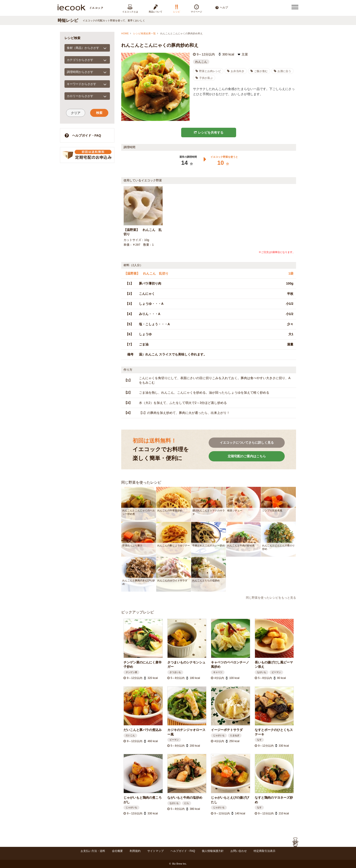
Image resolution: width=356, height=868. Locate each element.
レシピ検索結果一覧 (145, 33)
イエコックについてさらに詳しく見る (247, 443)
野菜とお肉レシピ (208, 71)
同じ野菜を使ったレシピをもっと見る (271, 598)
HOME (125, 33)
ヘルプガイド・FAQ (83, 135)
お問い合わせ (239, 851)
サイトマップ (156, 851)
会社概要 (117, 851)
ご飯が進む (259, 71)
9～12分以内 (206, 54)
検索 (99, 113)
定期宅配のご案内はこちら (247, 456)
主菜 (245, 54)
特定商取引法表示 (265, 851)
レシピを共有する (209, 133)
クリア (76, 113)
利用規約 (135, 851)
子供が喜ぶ (204, 78)
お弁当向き (236, 71)
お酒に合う (282, 71)
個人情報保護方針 (213, 851)
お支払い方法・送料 (93, 851)
